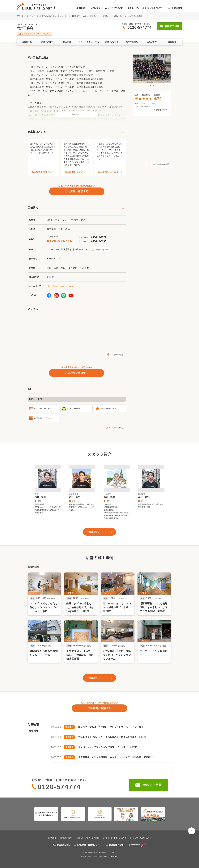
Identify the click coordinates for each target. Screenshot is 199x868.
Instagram (138, 845)
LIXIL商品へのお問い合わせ (89, 845)
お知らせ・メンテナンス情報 (88, 838)
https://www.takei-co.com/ (61, 286)
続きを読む (77, 114)
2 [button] (153, 85)
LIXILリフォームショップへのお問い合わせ (135, 838)
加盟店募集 (177, 8)
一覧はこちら (93, 532)
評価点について (162, 110)
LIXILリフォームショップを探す (107, 8)
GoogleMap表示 (101, 250)
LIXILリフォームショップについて (145, 8)
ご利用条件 (52, 838)
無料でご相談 (172, 26)
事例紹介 (81, 8)
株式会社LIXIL (63, 845)
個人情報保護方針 (67, 838)
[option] (152, 68)
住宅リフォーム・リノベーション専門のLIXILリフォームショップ (42, 16)
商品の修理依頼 (116, 845)
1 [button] (151, 85)
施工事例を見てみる (42, 172)
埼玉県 (105, 16)
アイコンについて (116, 428)
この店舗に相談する (77, 191)
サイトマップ (108, 838)
